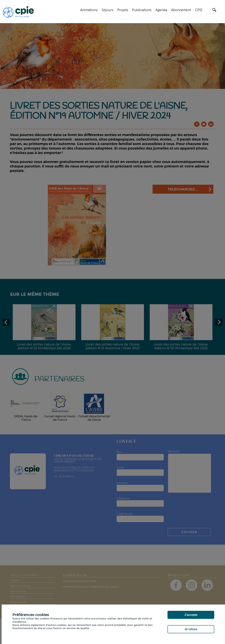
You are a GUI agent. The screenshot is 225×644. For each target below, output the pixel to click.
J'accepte (191, 615)
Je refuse (191, 629)
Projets (123, 10)
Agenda (161, 10)
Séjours (107, 10)
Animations (89, 10)
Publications (142, 10)
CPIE (199, 10)
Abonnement (181, 10)
